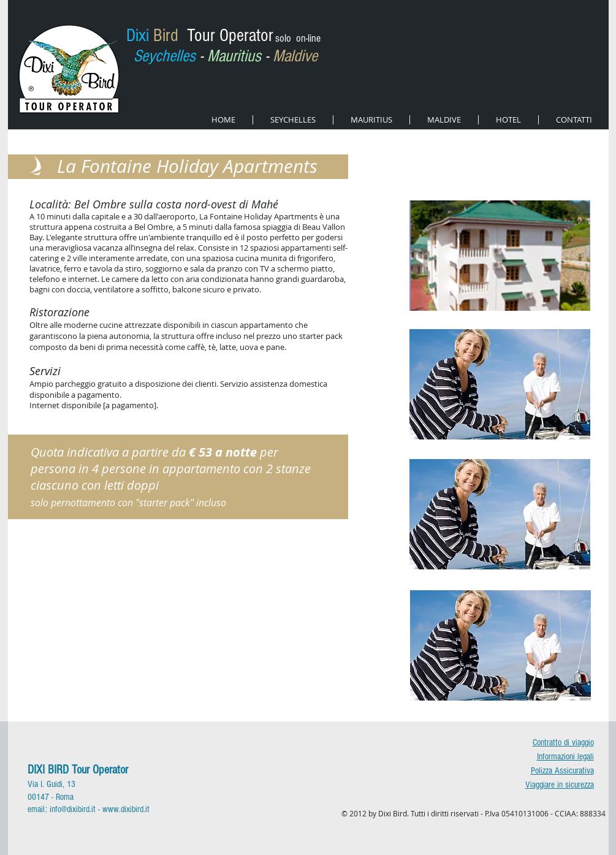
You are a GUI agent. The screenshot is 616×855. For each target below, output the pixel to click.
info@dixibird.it (73, 809)
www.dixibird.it (126, 809)
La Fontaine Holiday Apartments (187, 166)
